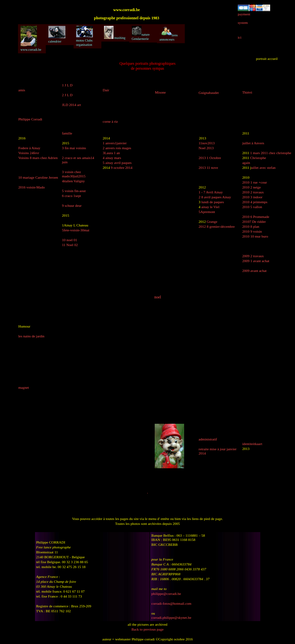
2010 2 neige (252, 187)
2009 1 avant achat (256, 261)
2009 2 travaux (253, 256)
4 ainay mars (112, 158)
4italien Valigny (73, 181)
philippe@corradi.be (166, 594)
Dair (106, 90)
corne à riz (110, 121)
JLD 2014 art (71, 105)
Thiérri (247, 92)
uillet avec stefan (263, 168)
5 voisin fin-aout (74, 191)
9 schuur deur (72, 206)
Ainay (226, 197)
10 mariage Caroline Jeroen (38, 177)
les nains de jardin (31, 336)
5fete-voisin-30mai (76, 230)
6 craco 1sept (71, 196)
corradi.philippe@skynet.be (171, 617)
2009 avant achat (255, 271)
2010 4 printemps (255, 202)
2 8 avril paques (210, 197)
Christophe (258, 158)
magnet (24, 387)
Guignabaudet (209, 93)
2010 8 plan (251, 226)
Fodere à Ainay (29, 148)
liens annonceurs (169, 34)
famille (67, 133)
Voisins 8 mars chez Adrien (38, 158)
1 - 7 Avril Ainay (211, 192)
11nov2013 (207, 143)
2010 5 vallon (252, 207)
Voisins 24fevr (29, 153)
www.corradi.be (31, 39)
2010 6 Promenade (256, 217)
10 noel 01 (69, 240)
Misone (160, 92)
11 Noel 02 (70, 245)
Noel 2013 (206, 148)
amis (22, 90)
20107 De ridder (254, 222)
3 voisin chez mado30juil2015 (74, 174)
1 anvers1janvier (115, 143)
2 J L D (67, 95)
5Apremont (207, 212)
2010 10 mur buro (255, 236)
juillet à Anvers (253, 143)
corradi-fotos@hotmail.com (171, 603)
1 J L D (67, 85)
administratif (208, 439)
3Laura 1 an (111, 153)
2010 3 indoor (252, 197)
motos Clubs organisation (85, 36)
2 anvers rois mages (117, 148)
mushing (115, 33)
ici (240, 37)
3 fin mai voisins (74, 148)
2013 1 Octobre (210, 158)
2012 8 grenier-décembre (217, 226)
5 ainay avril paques (117, 163)
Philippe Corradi (30, 119)
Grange (212, 222)
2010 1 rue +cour (255, 182)
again (246, 163)
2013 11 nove (208, 168)
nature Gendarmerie (141, 33)
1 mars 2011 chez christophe (271, 153)
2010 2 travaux (253, 192)
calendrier (57, 35)
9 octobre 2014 (122, 168)
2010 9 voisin (252, 231)
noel (158, 297)
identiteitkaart (252, 444)
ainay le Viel (210, 207)
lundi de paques (212, 202)
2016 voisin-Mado (32, 187)
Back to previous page (147, 629)
